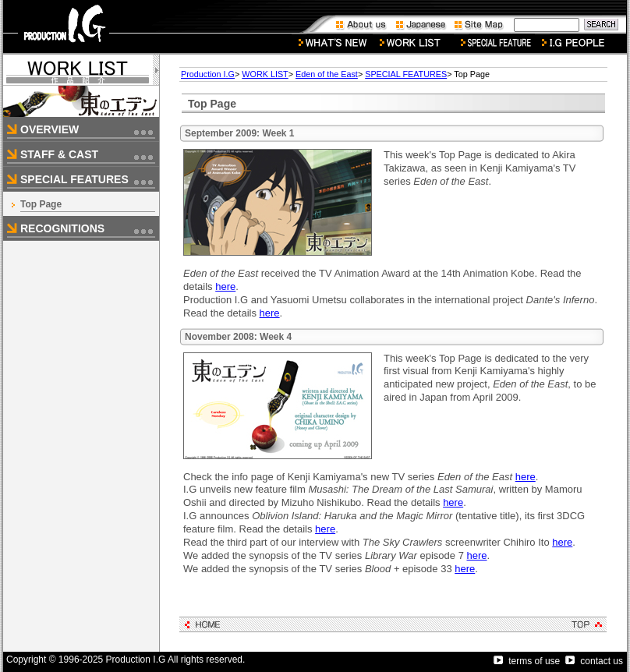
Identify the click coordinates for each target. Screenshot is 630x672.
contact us (594, 661)
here (225, 286)
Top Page (41, 204)
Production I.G (208, 74)
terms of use (527, 661)
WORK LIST (265, 74)
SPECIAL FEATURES (406, 74)
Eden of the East (327, 74)
